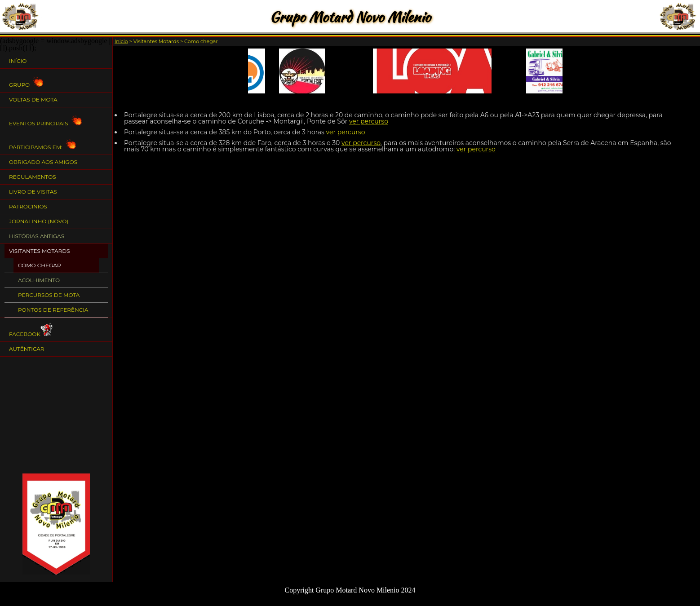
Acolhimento (39, 280)
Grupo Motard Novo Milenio (350, 17)
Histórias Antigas (37, 236)
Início (18, 61)
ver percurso (369, 121)
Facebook (32, 330)
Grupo (26, 81)
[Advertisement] (56, 415)
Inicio (121, 41)
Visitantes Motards (40, 251)
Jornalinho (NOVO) (39, 221)
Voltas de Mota (33, 100)
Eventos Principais (45, 119)
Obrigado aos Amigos (43, 162)
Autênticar (27, 349)
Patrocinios (28, 206)
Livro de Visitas (33, 192)
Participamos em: (42, 143)
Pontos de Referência (53, 310)
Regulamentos (33, 177)
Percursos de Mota (49, 295)
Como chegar (40, 265)
